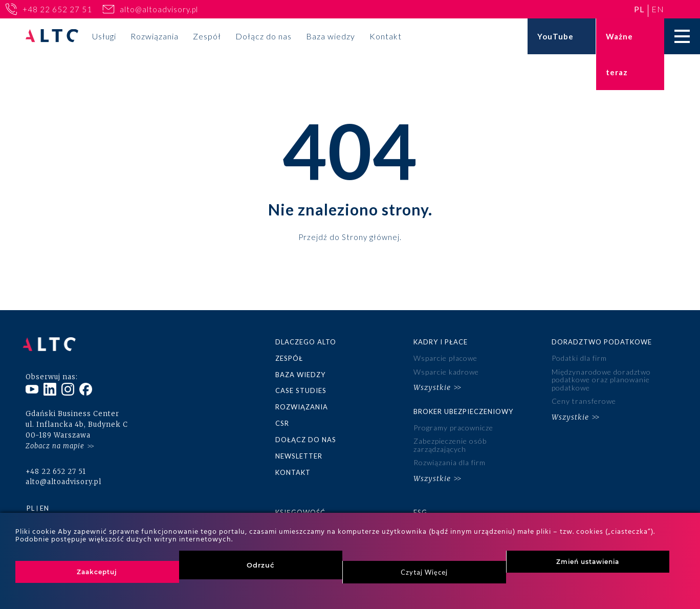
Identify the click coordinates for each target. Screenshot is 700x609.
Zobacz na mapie (55, 441)
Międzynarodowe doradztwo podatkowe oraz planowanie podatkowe (601, 379)
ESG (420, 509)
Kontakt (386, 36)
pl (639, 9)
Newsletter (299, 454)
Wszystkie (432, 386)
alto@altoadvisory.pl (159, 9)
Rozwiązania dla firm (450, 460)
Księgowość (300, 509)
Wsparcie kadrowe (446, 371)
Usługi (104, 36)
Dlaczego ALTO (306, 342)
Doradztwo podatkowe (602, 342)
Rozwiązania (155, 36)
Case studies (301, 390)
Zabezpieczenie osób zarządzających (450, 443)
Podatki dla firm (579, 358)
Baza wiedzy (331, 36)
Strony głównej (371, 236)
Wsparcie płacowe (445, 358)
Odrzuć (261, 565)
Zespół (207, 36)
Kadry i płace (441, 342)
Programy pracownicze (453, 426)
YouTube (555, 36)
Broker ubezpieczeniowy (463, 409)
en (658, 9)
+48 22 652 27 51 (57, 9)
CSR (282, 422)
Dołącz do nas (264, 36)
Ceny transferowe (584, 400)
